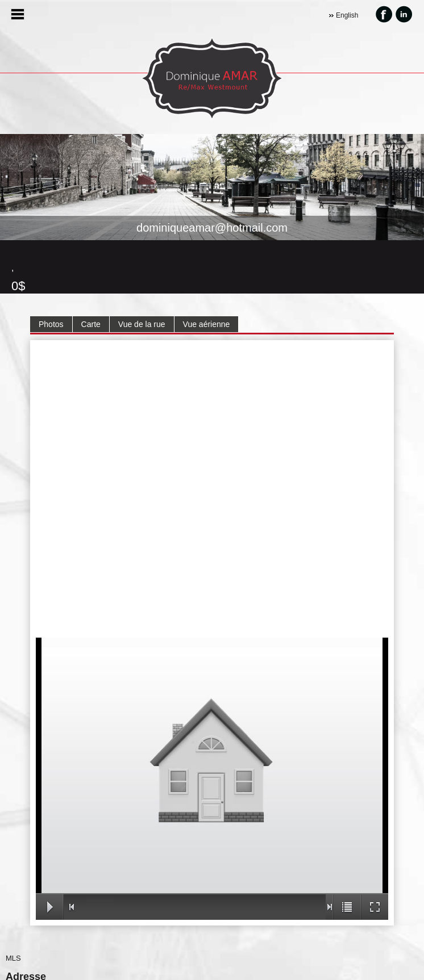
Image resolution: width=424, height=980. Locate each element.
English (347, 15)
